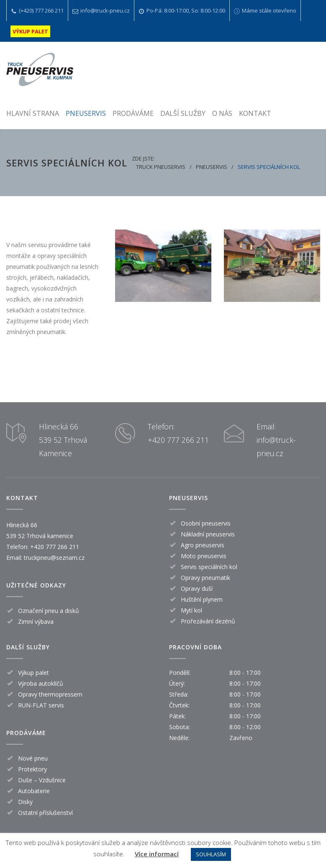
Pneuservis (212, 167)
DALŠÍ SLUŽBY (183, 113)
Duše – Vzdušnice (42, 780)
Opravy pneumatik (205, 578)
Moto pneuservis (204, 556)
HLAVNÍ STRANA (33, 113)
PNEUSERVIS (86, 113)
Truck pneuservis (161, 167)
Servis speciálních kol (209, 567)
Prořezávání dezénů (208, 621)
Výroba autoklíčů (41, 683)
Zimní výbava (36, 622)
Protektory (32, 769)
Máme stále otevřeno (269, 10)
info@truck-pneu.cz (105, 10)
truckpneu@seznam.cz (54, 558)
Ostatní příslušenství (45, 813)
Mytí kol (191, 610)
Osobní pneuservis (206, 523)
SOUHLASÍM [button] (211, 854)
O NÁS (222, 113)
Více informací (157, 854)
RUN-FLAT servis (41, 705)
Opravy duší (197, 588)
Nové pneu (33, 758)
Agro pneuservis (203, 545)
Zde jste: (143, 158)
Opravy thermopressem (50, 694)
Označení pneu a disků (49, 611)
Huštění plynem (202, 599)
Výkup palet (33, 673)
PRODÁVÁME (133, 113)
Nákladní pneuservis (208, 534)
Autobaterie (34, 791)
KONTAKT (255, 113)
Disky (25, 802)
